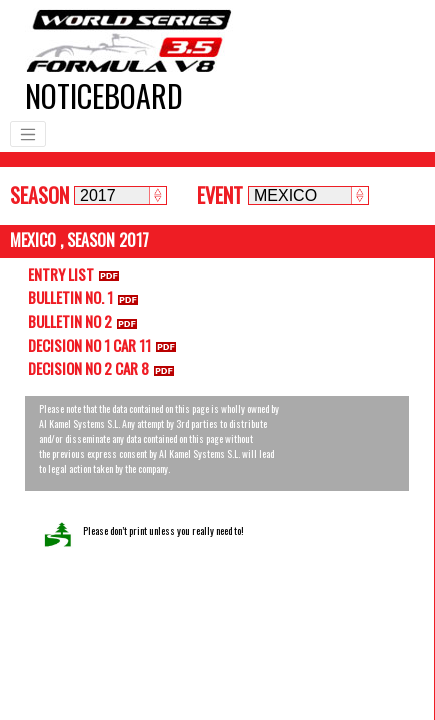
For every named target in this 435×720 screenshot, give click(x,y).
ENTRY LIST (77, 274)
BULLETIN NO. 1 (87, 297)
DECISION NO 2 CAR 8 (105, 368)
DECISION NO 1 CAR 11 (106, 345)
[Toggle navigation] (28, 134)
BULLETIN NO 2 (86, 321)
